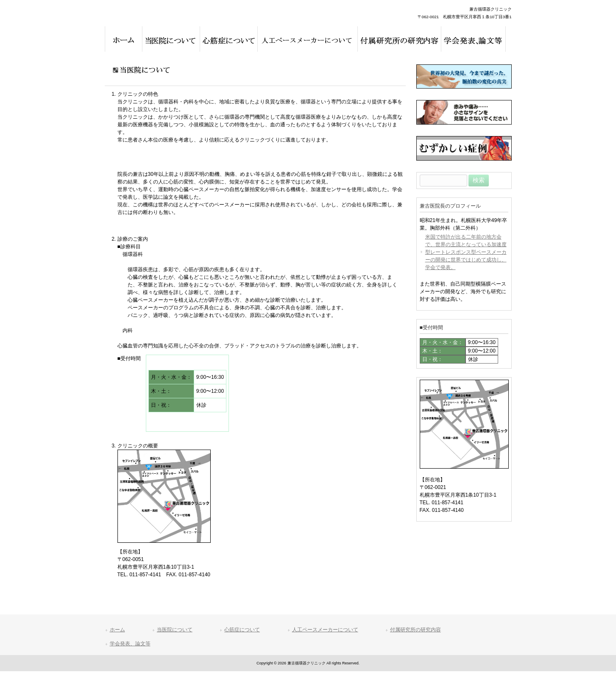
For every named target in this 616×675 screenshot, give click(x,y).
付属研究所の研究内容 (415, 630)
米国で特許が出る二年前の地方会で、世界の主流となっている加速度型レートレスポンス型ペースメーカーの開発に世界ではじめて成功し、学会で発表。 (466, 252)
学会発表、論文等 (130, 644)
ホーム (117, 630)
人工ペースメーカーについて (325, 630)
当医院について (175, 630)
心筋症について (242, 630)
